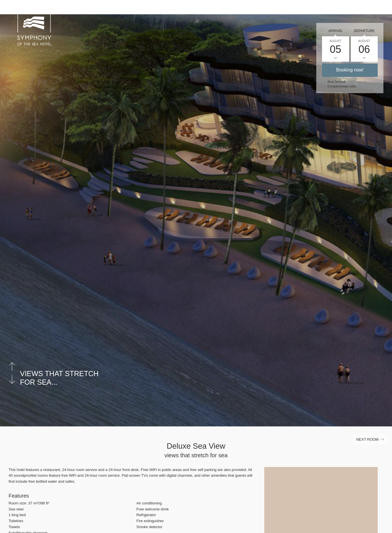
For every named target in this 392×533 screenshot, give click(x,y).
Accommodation (229, 9)
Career (286, 9)
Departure (364, 31)
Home (196, 9)
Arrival (335, 31)
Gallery (312, 9)
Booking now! (350, 70)
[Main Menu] (381, 9)
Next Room (371, 441)
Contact (339, 9)
